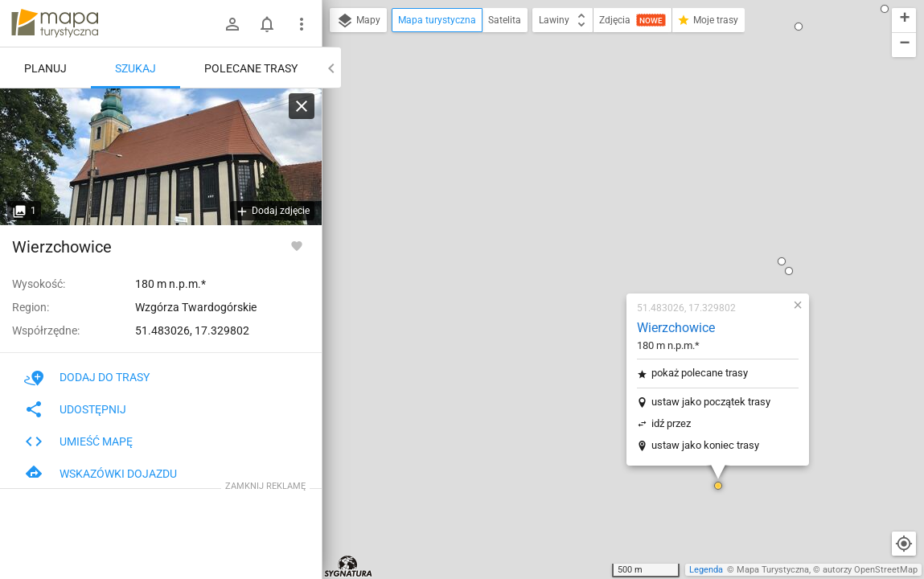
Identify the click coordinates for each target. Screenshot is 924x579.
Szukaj (136, 68)
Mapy (358, 21)
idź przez (576, 227)
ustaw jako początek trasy (616, 205)
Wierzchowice (581, 131)
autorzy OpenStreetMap (870, 570)
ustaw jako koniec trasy (610, 249)
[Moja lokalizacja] (904, 544)
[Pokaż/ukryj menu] (302, 24)
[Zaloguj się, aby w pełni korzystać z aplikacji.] (297, 245)
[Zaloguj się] (232, 24)
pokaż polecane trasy (605, 177)
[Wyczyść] (302, 106)
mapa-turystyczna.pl (55, 23)
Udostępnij (75, 409)
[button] (623, 289)
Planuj (45, 68)
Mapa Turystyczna (773, 570)
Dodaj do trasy (87, 377)
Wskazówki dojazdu (101, 474)
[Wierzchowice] (161, 157)
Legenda (706, 570)
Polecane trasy (251, 68)
